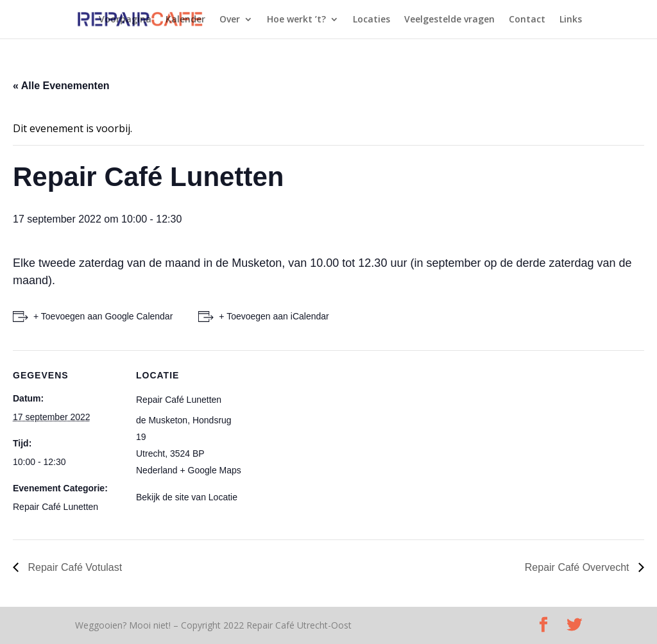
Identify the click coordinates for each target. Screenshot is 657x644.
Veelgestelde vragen (449, 20)
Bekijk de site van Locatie (187, 497)
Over (230, 20)
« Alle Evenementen (61, 86)
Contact (527, 20)
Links (571, 20)
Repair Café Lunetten (55, 507)
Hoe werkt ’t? (296, 20)
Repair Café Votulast (73, 567)
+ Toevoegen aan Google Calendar (103, 316)
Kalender (185, 20)
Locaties (371, 20)
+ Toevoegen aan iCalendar (274, 316)
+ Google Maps (211, 470)
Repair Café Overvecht (578, 567)
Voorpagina (125, 20)
